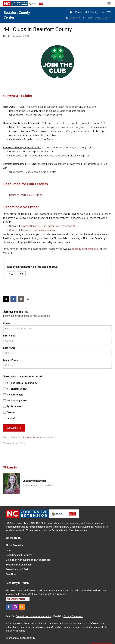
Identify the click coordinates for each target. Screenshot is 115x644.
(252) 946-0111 (75, 18)
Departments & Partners (19, 555)
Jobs (8, 550)
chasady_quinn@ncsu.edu (86, 249)
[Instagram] (15, 607)
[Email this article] (21, 299)
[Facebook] (9, 607)
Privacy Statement (73, 616)
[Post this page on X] (6, 299)
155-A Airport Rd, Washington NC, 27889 (90, 12)
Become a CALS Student (19, 565)
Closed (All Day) (103, 18)
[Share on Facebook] (13, 299)
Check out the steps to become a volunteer (32, 230)
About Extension (15, 545)
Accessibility (28, 638)
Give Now (11, 574)
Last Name (9, 348)
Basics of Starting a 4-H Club (24, 195)
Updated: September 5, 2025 (16, 36)
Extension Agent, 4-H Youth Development (39, 485)
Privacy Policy (19, 443)
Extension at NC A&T (17, 569)
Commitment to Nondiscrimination (34, 616)
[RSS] (22, 607)
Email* (7, 324)
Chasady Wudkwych (34, 481)
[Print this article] (28, 299)
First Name (9, 336)
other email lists (29, 437)
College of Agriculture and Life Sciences (28, 560)
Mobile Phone (11, 360)
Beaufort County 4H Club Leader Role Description (46, 226)
